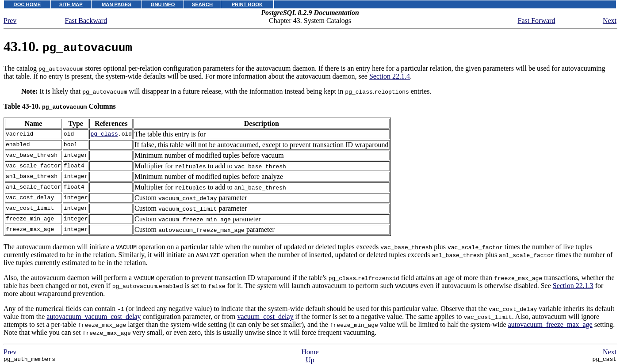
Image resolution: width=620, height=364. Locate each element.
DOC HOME (27, 4)
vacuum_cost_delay (266, 317)
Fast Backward (86, 21)
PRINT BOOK (247, 4)
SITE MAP (71, 4)
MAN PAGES (117, 4)
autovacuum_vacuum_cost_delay (94, 317)
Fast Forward (537, 21)
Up (310, 360)
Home (310, 352)
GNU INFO (163, 4)
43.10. (68, 46)
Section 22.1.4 (390, 76)
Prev (10, 21)
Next (610, 21)
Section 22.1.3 (573, 286)
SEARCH (202, 4)
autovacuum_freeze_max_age (550, 324)
